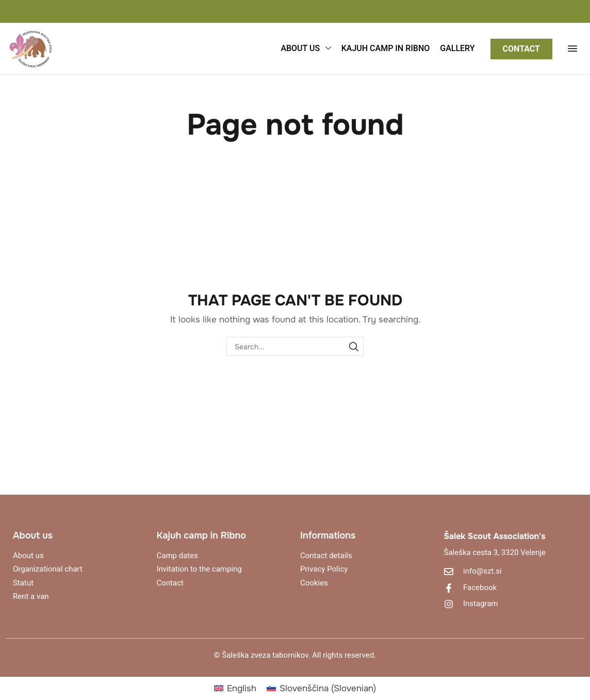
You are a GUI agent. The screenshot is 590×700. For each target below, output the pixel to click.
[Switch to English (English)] (235, 688)
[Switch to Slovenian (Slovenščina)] (321, 688)
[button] (572, 48)
